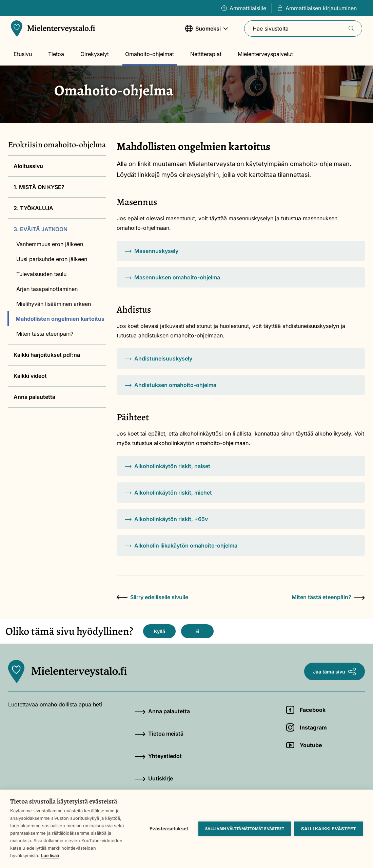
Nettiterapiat (206, 54)
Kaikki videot (30, 376)
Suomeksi (207, 32)
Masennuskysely (152, 251)
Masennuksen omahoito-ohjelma (172, 277)
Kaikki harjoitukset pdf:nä (47, 355)
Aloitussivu (28, 166)
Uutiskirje (154, 778)
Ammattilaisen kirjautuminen (317, 8)
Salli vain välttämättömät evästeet (245, 829)
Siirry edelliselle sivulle (152, 597)
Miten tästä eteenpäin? (45, 334)
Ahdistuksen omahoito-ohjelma (171, 385)
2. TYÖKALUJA (33, 208)
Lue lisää (50, 855)
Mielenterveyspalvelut (265, 54)
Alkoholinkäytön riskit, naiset (168, 466)
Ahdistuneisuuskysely (159, 358)
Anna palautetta (34, 397)
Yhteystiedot (158, 756)
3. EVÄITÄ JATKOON (41, 229)
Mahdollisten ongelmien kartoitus (60, 319)
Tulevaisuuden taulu (41, 274)
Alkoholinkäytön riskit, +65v (166, 519)
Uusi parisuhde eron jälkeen (52, 259)
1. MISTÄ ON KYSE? (39, 187)
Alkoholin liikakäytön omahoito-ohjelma (181, 546)
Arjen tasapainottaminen (47, 289)
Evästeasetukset (169, 829)
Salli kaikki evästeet (329, 829)
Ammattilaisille (244, 8)
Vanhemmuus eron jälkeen (50, 244)
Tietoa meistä (159, 734)
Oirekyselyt (95, 54)
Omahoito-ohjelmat (150, 54)
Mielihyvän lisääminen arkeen (54, 304)
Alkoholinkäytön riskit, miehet (168, 493)
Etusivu (23, 54)
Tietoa (56, 54)
